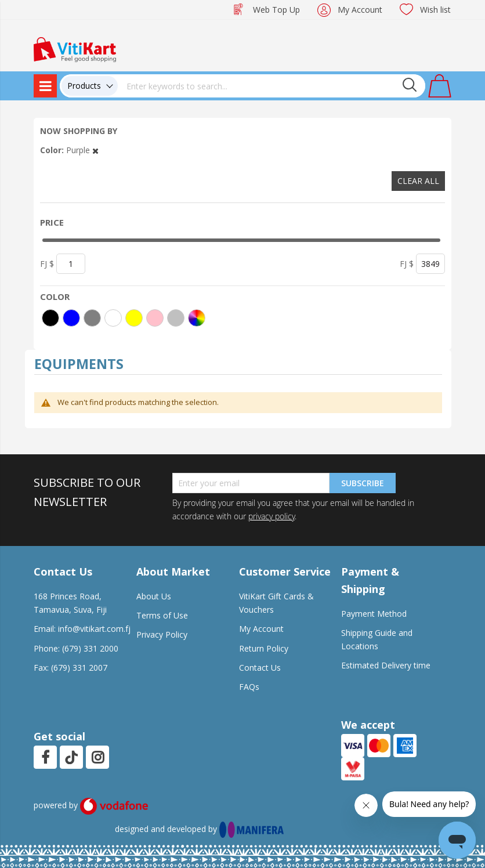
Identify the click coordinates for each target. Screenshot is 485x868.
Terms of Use (162, 615)
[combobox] (272, 86)
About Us (154, 596)
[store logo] (75, 48)
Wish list (435, 10)
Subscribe (363, 483)
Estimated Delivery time (386, 665)
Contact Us (260, 668)
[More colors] (197, 318)
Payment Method (374, 614)
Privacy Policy (162, 634)
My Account (360, 10)
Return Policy (264, 648)
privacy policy (272, 516)
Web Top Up (276, 10)
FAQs (249, 687)
